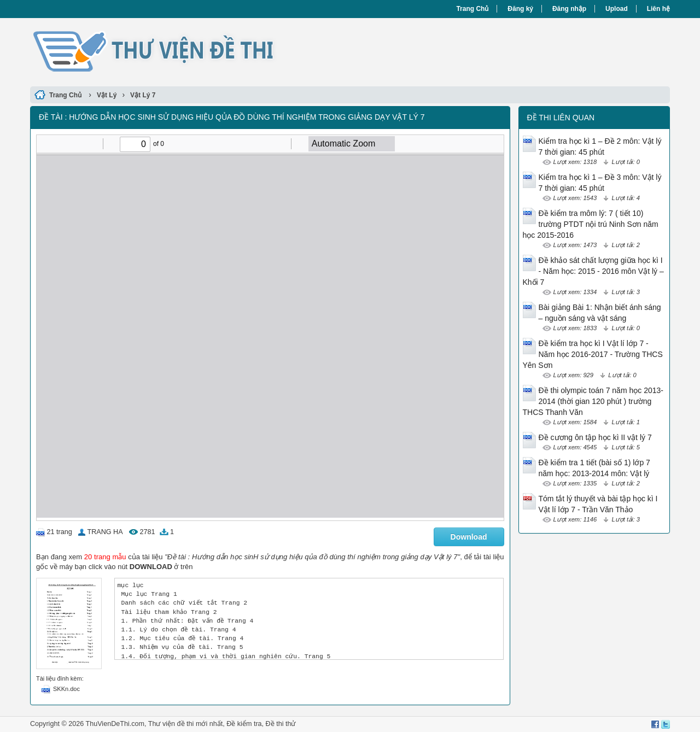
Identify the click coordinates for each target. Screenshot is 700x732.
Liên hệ (658, 9)
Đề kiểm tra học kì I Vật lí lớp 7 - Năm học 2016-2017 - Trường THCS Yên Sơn (593, 354)
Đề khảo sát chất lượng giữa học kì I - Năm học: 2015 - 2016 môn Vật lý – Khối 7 (593, 271)
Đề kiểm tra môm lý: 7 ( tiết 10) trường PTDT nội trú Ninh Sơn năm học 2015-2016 (591, 224)
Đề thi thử (281, 724)
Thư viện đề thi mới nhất (185, 724)
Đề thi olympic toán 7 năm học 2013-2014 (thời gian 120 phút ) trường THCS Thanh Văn (593, 401)
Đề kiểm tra (244, 724)
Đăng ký (520, 9)
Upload (617, 9)
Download (469, 537)
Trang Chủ (472, 9)
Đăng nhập (569, 9)
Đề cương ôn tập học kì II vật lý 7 (595, 437)
